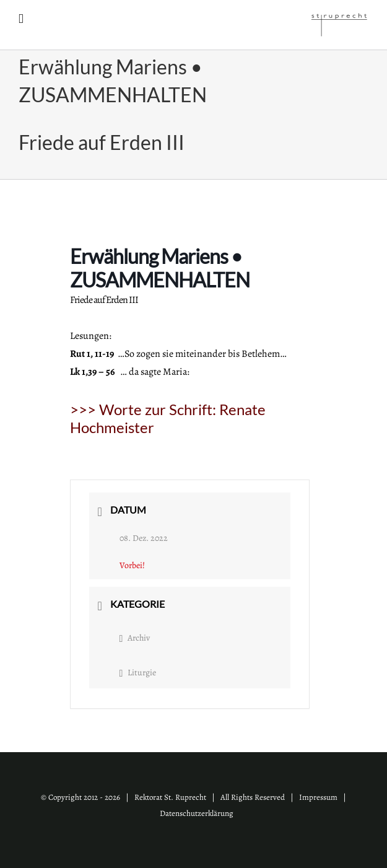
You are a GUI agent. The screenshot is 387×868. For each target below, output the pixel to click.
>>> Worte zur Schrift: (168, 418)
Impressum (318, 797)
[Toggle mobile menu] (21, 19)
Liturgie (138, 673)
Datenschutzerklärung (197, 813)
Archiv (135, 638)
